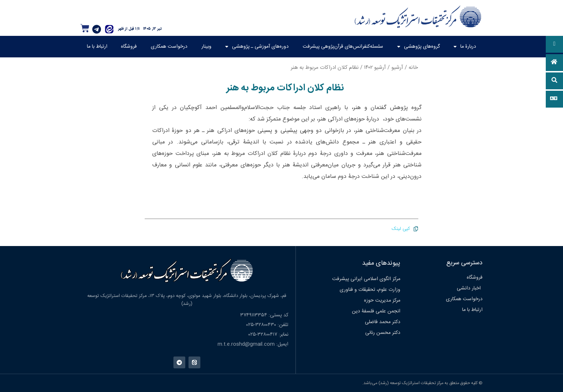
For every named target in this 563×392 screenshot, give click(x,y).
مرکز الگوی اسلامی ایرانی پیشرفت (366, 279)
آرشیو (397, 68)
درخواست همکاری (169, 47)
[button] (554, 44)
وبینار (206, 47)
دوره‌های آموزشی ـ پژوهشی (257, 47)
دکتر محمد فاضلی (383, 322)
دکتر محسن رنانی (383, 333)
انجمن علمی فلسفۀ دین (376, 311)
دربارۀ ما (465, 47)
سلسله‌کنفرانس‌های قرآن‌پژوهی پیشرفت (343, 47)
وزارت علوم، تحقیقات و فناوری (370, 290)
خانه (413, 68)
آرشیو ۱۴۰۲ (375, 68)
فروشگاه (129, 47)
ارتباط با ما (97, 47)
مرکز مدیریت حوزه (382, 301)
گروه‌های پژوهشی (418, 47)
